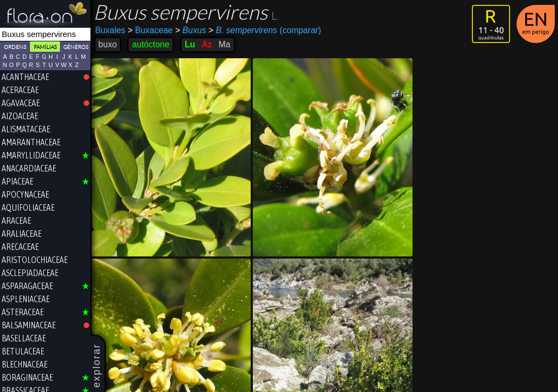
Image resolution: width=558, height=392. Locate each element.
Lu (190, 44)
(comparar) (266, 30)
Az (207, 44)
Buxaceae (151, 30)
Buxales (111, 30)
